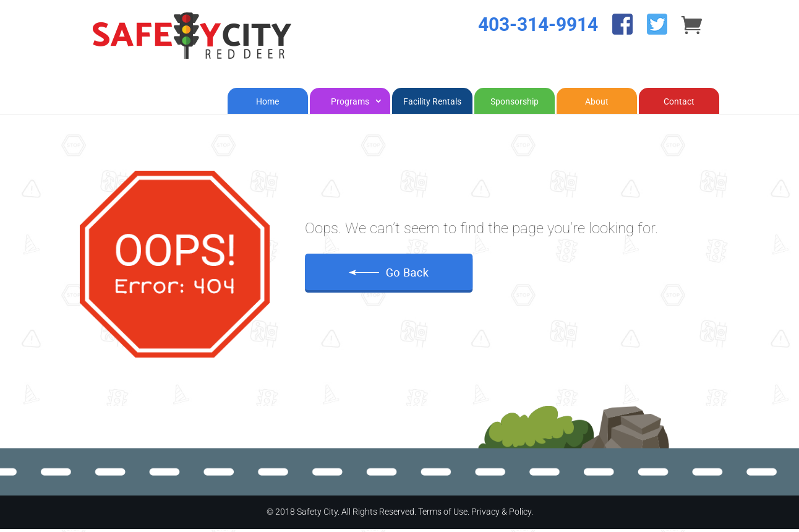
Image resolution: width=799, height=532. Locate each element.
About (597, 105)
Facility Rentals (432, 105)
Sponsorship (515, 105)
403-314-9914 (538, 40)
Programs (350, 105)
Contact (679, 105)
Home (267, 105)
